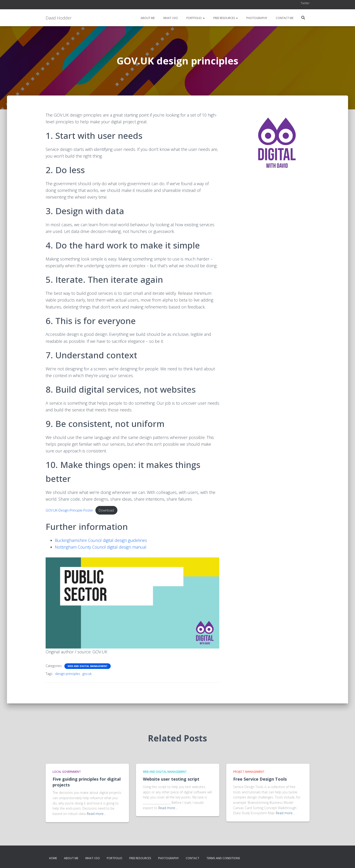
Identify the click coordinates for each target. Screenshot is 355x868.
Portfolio (195, 18)
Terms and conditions (223, 858)
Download (108, 510)
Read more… (96, 814)
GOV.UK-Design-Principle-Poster (70, 510)
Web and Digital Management (88, 666)
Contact (193, 858)
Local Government (67, 772)
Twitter (305, 3)
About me (147, 18)
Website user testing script (171, 779)
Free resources (225, 18)
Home (53, 858)
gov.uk (87, 674)
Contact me (284, 18)
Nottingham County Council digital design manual (101, 547)
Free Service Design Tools (260, 779)
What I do (170, 18)
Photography (256, 18)
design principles (68, 674)
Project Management (249, 772)
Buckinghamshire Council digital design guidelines (101, 540)
